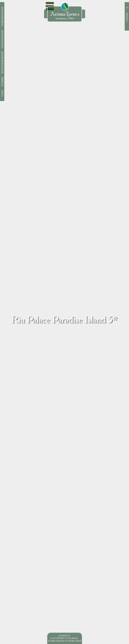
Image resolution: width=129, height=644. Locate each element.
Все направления (2, 63)
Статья (127, 17)
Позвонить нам (2, 17)
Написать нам (2, 39)
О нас (2, 93)
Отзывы (2, 82)
